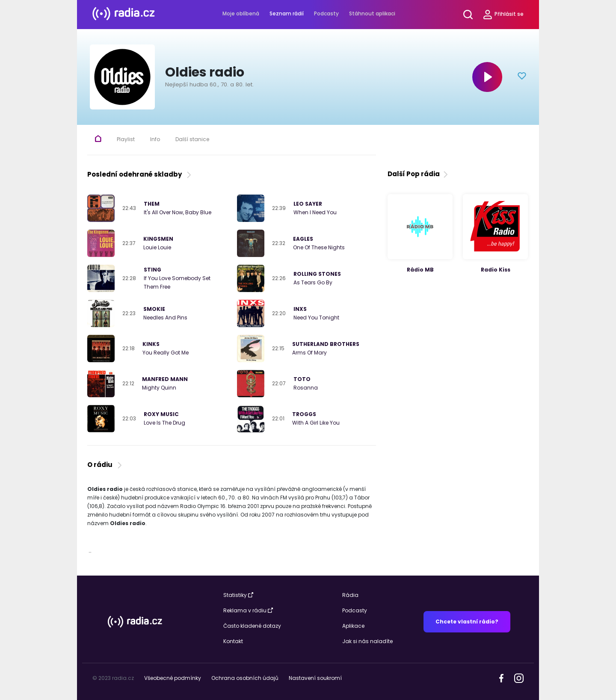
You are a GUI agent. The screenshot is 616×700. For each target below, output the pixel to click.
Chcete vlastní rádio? (467, 622)
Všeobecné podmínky (173, 678)
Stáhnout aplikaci (372, 13)
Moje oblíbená (241, 13)
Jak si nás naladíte (367, 641)
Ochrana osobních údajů (245, 678)
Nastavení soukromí (315, 678)
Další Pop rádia (419, 174)
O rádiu (105, 465)
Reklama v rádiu (248, 610)
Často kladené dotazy (252, 626)
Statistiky (238, 595)
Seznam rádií (287, 13)
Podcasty (326, 13)
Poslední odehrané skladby (140, 174)
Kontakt (233, 641)
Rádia (350, 595)
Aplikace (353, 626)
